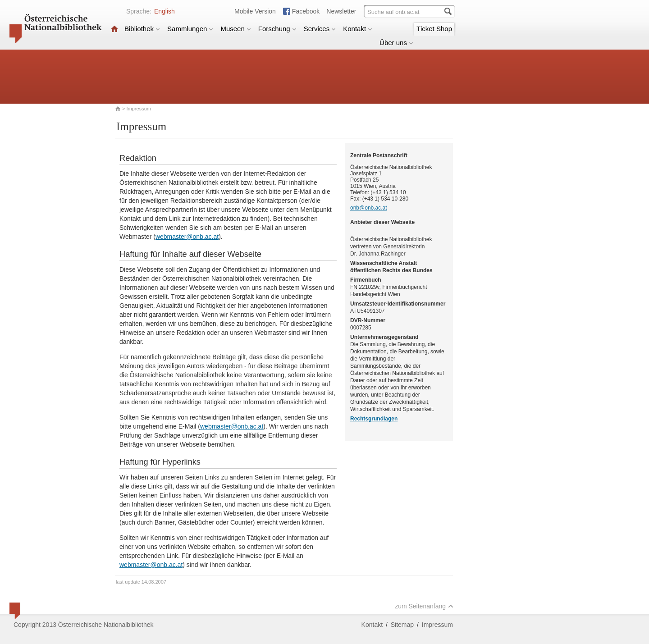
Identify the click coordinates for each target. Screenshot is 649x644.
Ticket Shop (434, 29)
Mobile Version (255, 11)
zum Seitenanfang (424, 606)
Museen (235, 29)
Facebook (306, 11)
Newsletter (341, 11)
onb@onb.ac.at (369, 208)
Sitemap (402, 625)
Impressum (437, 625)
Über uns (396, 43)
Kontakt (358, 29)
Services (320, 29)
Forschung (277, 29)
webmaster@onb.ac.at (187, 237)
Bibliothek (142, 29)
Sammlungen (190, 29)
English (165, 11)
